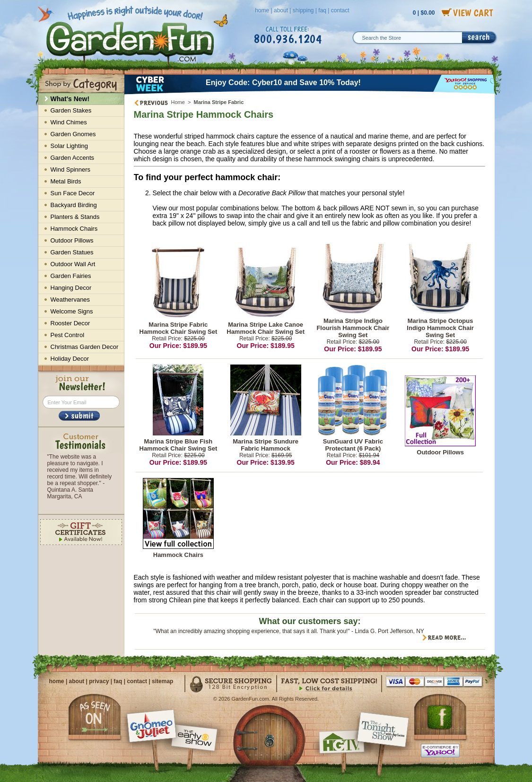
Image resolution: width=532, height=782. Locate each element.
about (281, 10)
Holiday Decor (70, 359)
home (262, 10)
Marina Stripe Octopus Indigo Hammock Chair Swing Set (440, 328)
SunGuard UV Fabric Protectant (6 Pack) (353, 445)
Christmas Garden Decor (85, 347)
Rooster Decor (70, 323)
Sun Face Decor (73, 193)
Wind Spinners (71, 169)
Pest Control (68, 335)
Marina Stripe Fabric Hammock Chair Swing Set (179, 328)
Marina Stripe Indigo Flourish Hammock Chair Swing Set (353, 328)
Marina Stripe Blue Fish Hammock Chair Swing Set (179, 445)
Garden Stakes (71, 110)
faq (322, 10)
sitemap (162, 681)
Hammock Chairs (178, 555)
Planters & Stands (75, 217)
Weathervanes (70, 300)
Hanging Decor (71, 288)
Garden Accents (73, 158)
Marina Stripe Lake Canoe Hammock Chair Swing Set (266, 328)
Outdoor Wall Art (73, 264)
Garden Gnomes (73, 134)
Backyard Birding (74, 205)
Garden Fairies (71, 276)
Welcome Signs (72, 311)
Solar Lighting (70, 146)
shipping (303, 10)
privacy (99, 681)
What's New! (70, 99)
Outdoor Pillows (440, 452)
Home (178, 102)
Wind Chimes (69, 122)
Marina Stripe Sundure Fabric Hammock (266, 445)
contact (340, 10)
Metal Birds (66, 181)
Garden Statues (72, 252)
